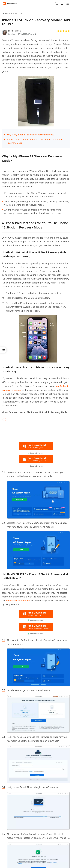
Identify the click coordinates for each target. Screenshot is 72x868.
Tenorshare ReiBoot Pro (18, 601)
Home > (8, 14)
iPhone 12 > (18, 14)
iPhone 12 (32, 34)
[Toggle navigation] (67, 4)
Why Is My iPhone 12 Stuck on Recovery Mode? (30, 135)
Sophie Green (14, 31)
